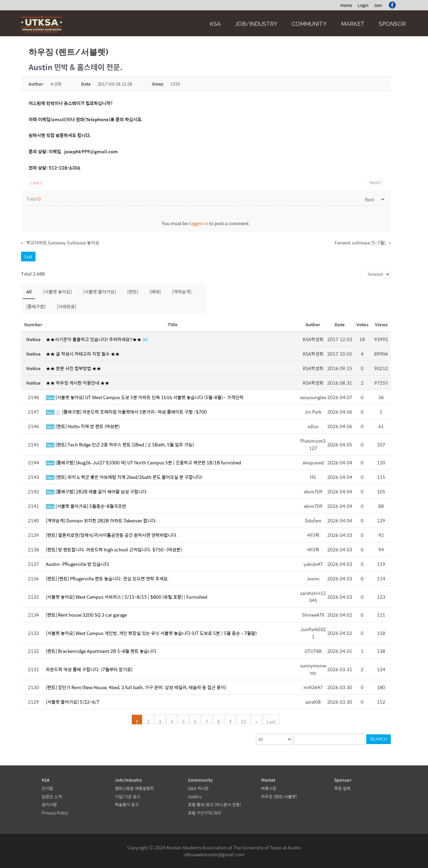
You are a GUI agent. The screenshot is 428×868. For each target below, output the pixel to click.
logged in (198, 223)
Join (378, 5)
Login (363, 5)
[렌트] (133, 292)
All (29, 292)
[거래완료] (67, 306)
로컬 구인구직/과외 (205, 813)
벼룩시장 (269, 788)
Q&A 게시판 (198, 788)
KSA (215, 24)
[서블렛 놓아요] (57, 292)
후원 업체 (342, 788)
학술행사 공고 (127, 804)
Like (36, 183)
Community (309, 24)
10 (244, 721)
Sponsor (392, 24)
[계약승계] (182, 292)
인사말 (47, 788)
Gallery (195, 797)
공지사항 (49, 804)
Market (353, 24)
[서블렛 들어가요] (99, 292)
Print (375, 183)
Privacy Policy (55, 813)
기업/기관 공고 (128, 797)
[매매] (155, 292)
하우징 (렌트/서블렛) (279, 797)
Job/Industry (256, 24)
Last (271, 721)
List (28, 256)
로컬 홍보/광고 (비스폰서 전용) (215, 804)
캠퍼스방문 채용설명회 (134, 788)
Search (379, 739)
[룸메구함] (36, 306)
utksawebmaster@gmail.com (214, 854)
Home (346, 5)
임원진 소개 (52, 797)
